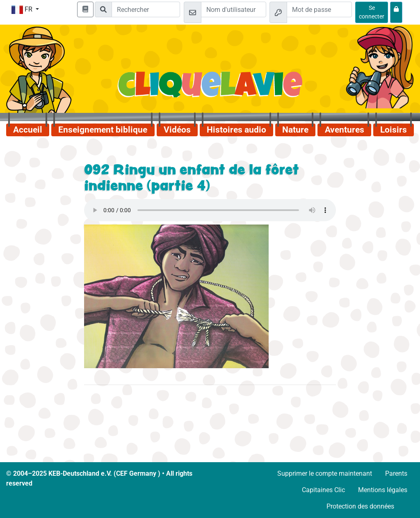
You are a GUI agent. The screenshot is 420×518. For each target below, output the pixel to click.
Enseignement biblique (103, 130)
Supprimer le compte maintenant (325, 473)
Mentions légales (383, 490)
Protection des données (360, 506)
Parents (396, 473)
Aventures (345, 130)
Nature (295, 130)
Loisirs (394, 130)
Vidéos (177, 130)
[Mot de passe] (319, 9)
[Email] (234, 9)
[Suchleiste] (146, 9)
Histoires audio (236, 130)
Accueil (28, 130)
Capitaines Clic (323, 490)
